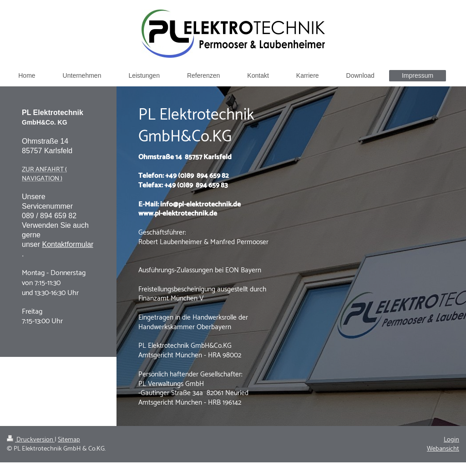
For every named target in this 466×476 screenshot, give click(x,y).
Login (451, 440)
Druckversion (31, 440)
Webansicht (443, 449)
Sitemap (69, 440)
